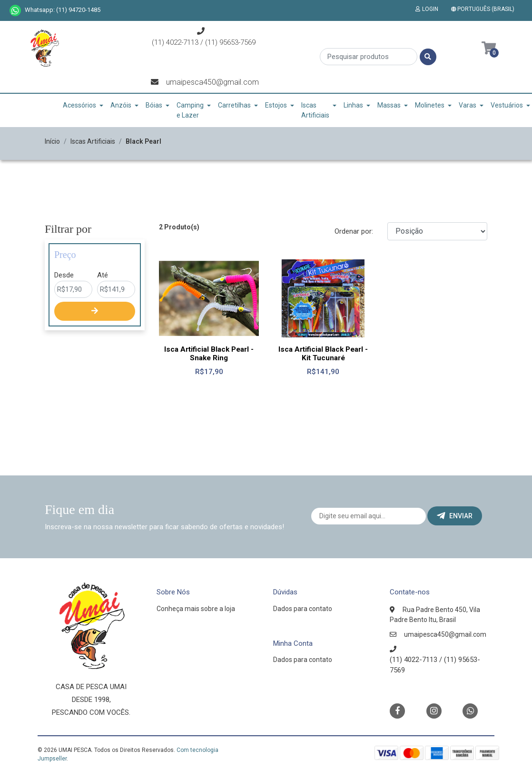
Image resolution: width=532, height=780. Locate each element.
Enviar (455, 516)
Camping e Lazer (190, 110)
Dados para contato (303, 609)
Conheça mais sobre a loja (196, 609)
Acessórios (79, 105)
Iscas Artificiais (315, 110)
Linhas (353, 105)
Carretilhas (234, 105)
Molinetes (430, 105)
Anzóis (121, 105)
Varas (468, 105)
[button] (485, 9)
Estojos (276, 105)
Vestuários (507, 105)
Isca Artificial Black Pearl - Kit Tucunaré (323, 354)
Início (52, 141)
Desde (64, 275)
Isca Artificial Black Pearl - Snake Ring (209, 354)
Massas (389, 105)
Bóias (154, 105)
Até (103, 275)
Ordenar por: (354, 231)
